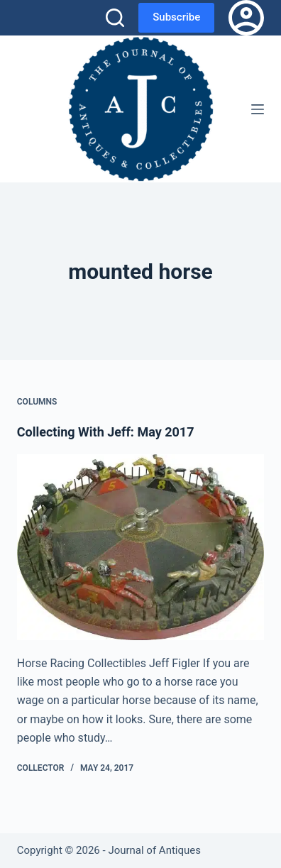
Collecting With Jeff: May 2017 (106, 432)
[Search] (115, 18)
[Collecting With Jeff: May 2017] (140, 547)
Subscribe (176, 17)
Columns (37, 402)
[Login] (246, 18)
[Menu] (258, 109)
